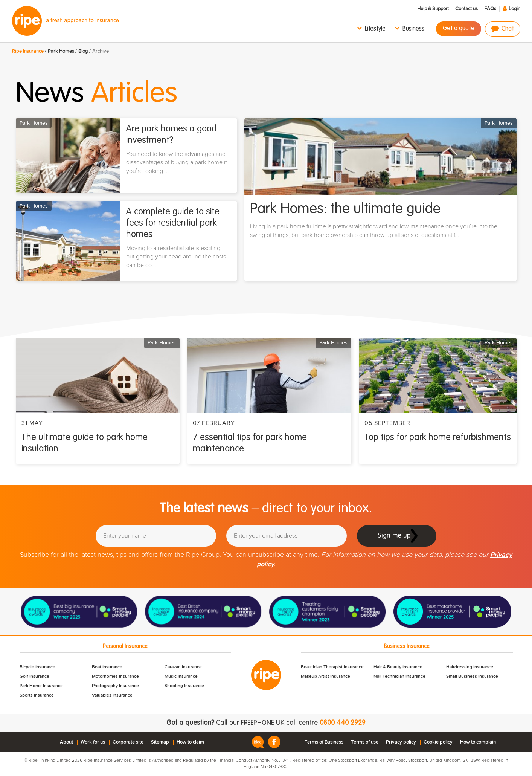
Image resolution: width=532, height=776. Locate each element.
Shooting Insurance (184, 686)
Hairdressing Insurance (470, 667)
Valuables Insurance (112, 695)
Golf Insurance (34, 677)
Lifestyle (375, 29)
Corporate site (128, 742)
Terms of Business (324, 742)
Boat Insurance (107, 667)
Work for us (93, 742)
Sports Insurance (37, 695)
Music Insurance (181, 677)
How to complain (478, 742)
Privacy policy (401, 742)
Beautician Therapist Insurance (332, 667)
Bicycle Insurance (37, 667)
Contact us (466, 9)
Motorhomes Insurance (115, 677)
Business (413, 29)
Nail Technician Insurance (399, 677)
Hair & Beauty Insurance (398, 667)
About (66, 742)
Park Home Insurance (41, 686)
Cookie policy (438, 742)
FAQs (490, 9)
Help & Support (433, 9)
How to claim (190, 742)
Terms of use (365, 742)
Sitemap (160, 742)
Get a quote (459, 29)
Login (514, 9)
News (97, 94)
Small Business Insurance (472, 677)
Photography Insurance (115, 686)
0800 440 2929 (343, 723)
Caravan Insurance (183, 667)
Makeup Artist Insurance (325, 677)
